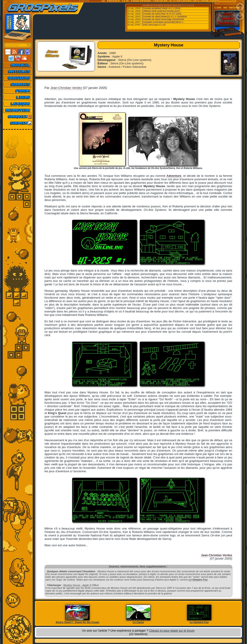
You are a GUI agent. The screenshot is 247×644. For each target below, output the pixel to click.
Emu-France (187, 5)
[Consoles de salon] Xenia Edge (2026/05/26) (163, 19)
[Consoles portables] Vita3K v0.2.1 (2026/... (162, 8)
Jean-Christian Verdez (66, 88)
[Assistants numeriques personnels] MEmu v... (163, 22)
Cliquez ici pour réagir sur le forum (172, 631)
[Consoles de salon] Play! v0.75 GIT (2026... (162, 14)
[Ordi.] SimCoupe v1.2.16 (154, 25)
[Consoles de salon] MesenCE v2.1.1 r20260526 (165, 17)
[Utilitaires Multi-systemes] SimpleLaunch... (162, 11)
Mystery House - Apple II (77, 585)
